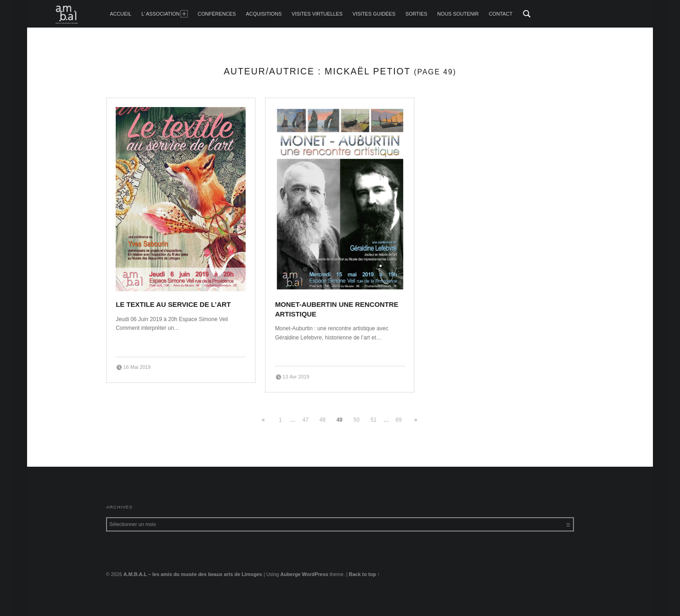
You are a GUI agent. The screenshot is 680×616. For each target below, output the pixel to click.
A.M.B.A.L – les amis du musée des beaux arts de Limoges (193, 574)
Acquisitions (264, 14)
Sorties (416, 14)
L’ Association (165, 14)
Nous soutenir (458, 14)
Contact (500, 14)
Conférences (217, 14)
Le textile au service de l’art (173, 305)
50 (357, 420)
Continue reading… (141, 343)
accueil (121, 14)
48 (323, 420)
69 (399, 420)
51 (374, 420)
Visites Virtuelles (317, 14)
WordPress (315, 574)
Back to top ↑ (365, 574)
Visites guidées (374, 14)
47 (306, 420)
